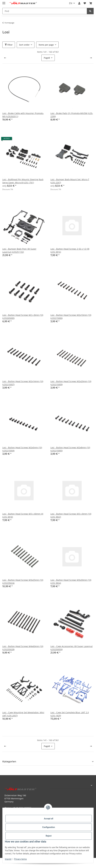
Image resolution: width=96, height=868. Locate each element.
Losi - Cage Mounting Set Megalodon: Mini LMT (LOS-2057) (23, 714)
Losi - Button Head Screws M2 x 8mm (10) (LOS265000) (23, 317)
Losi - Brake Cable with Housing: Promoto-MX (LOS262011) (23, 115)
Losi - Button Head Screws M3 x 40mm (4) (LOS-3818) (23, 515)
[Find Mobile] (45, 11)
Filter (9, 45)
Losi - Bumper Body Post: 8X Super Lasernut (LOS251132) (19, 250)
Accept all (49, 819)
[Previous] (5, 58)
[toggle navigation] (4, 2)
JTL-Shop (53, 864)
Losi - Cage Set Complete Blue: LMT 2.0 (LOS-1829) (70, 714)
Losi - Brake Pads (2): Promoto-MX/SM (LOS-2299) (72, 115)
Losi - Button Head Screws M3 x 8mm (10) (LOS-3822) (71, 515)
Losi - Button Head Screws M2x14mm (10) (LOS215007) (23, 383)
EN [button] (71, 3)
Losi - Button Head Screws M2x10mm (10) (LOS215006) (71, 317)
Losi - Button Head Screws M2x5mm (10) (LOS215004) (22, 449)
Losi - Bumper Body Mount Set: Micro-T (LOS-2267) (70, 181)
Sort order (24, 45)
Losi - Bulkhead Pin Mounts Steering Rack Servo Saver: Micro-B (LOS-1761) (23, 181)
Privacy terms (20, 859)
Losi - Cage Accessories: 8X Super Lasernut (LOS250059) (72, 648)
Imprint (8, 859)
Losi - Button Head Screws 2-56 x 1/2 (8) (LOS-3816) (70, 250)
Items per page (46, 45)
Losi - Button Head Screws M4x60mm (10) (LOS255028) (23, 648)
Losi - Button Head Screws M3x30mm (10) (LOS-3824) (71, 582)
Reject (49, 836)
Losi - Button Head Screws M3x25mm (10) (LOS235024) (23, 582)
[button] (79, 3)
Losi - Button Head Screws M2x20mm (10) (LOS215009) (71, 383)
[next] (91, 58)
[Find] (90, 11)
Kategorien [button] (9, 762)
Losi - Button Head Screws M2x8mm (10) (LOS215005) (70, 449)
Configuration (49, 827)
